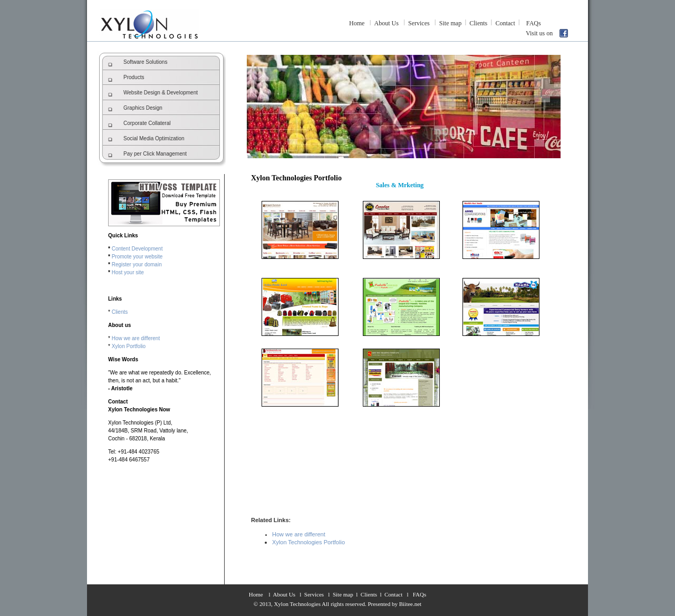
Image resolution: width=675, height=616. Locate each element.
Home (357, 23)
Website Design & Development (161, 93)
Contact (505, 23)
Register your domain (137, 264)
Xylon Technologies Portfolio (308, 542)
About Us (387, 23)
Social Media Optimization (154, 138)
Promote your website (137, 257)
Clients (478, 23)
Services (419, 23)
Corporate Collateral (147, 123)
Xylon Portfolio (129, 346)
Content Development (137, 249)
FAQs (534, 23)
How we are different (136, 338)
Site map (450, 23)
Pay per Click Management (155, 154)
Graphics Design (143, 108)
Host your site (128, 272)
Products (134, 77)
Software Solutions (145, 62)
